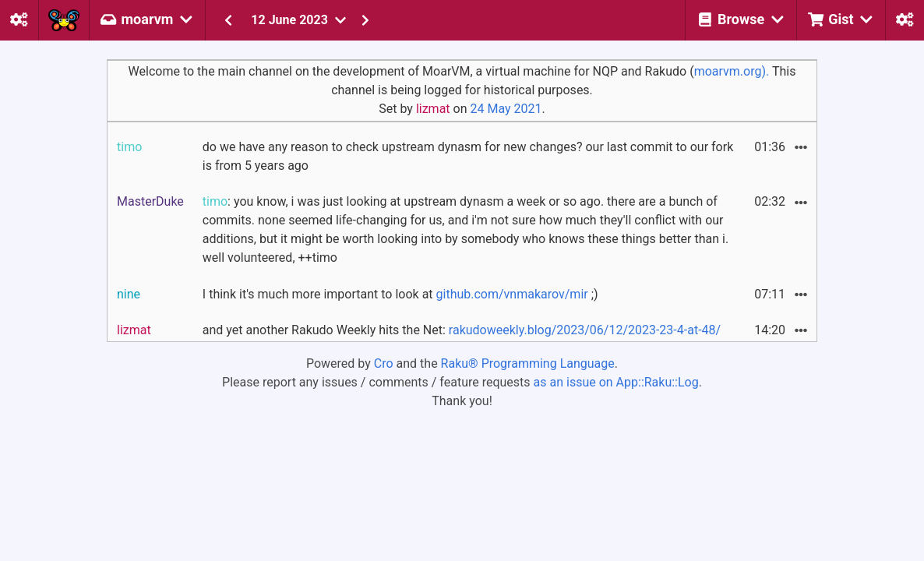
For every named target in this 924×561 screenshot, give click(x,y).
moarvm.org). (732, 71)
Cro (384, 363)
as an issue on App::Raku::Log (616, 382)
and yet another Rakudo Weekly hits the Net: (462, 330)
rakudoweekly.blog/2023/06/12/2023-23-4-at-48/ (585, 330)
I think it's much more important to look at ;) (400, 294)
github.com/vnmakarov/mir (512, 294)
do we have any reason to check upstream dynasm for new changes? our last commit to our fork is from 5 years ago (468, 156)
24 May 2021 (506, 109)
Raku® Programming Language (528, 363)
